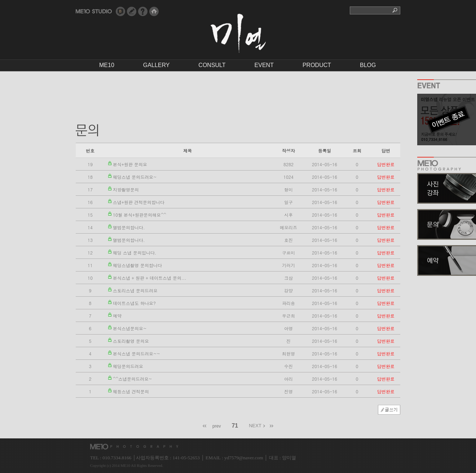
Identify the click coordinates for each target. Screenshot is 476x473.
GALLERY (157, 65)
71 (235, 426)
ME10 (107, 65)
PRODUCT (317, 65)
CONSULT (212, 65)
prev (217, 426)
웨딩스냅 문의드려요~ (135, 177)
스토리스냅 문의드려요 (135, 290)
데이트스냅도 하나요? (134, 303)
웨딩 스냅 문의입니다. (135, 253)
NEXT (255, 426)
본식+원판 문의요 (130, 164)
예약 (117, 316)
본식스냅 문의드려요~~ (136, 353)
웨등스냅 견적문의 (131, 391)
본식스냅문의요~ (130, 328)
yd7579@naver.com (244, 458)
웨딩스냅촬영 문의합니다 (137, 265)
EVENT (264, 65)
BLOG (368, 65)
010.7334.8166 (117, 458)
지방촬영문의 (126, 189)
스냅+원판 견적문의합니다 (139, 202)
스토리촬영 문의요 (131, 341)
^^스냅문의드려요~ (133, 379)
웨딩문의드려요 (128, 366)
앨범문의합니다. (129, 227)
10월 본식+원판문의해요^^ (140, 215)
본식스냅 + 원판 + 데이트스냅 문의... (150, 278)
